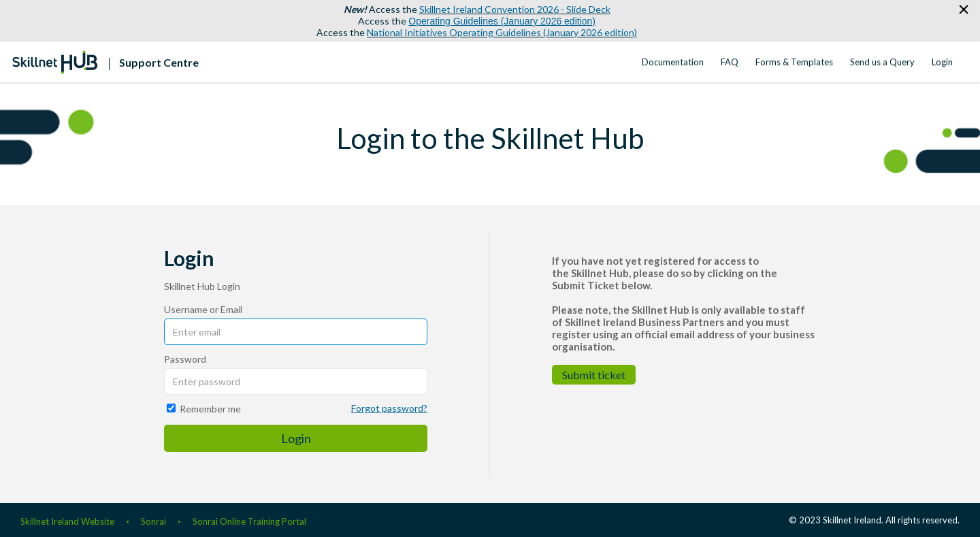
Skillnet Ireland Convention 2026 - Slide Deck (515, 9)
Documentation (673, 62)
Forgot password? (389, 408)
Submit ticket (594, 375)
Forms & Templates (794, 62)
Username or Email (203, 309)
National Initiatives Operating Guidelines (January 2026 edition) (502, 32)
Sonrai (153, 521)
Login (942, 62)
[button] (963, 10)
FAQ (730, 62)
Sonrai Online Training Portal (249, 521)
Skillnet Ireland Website (67, 521)
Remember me (210, 409)
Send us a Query (882, 62)
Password (185, 359)
